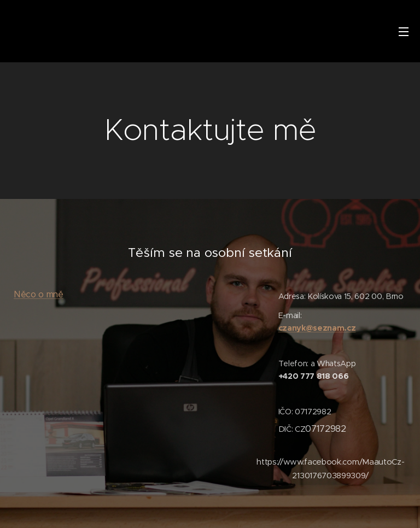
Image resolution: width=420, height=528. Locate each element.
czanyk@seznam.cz (317, 328)
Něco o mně (39, 294)
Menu (404, 32)
